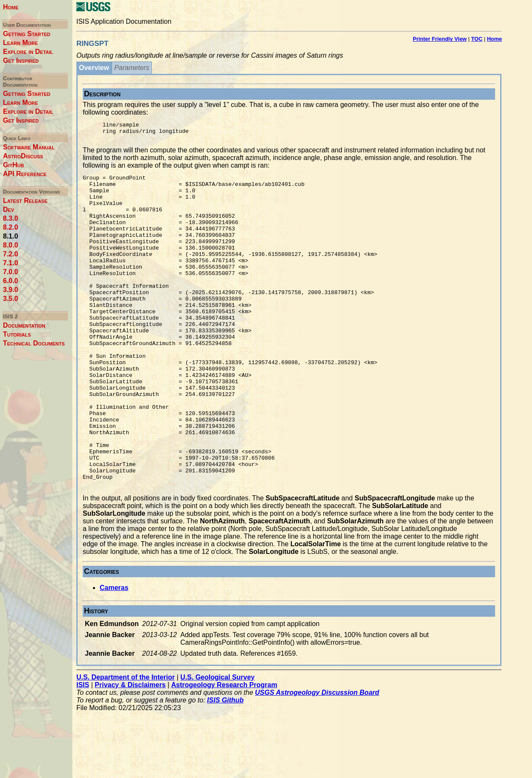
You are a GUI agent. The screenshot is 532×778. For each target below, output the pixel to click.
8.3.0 (11, 218)
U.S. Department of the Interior (126, 743)
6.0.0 (11, 281)
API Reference (25, 174)
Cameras (114, 654)
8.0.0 (11, 245)
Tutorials (17, 334)
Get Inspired (21, 60)
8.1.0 (11, 236)
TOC (477, 39)
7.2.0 (11, 254)
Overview (94, 68)
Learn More (21, 43)
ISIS (83, 751)
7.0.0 (11, 272)
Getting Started (27, 34)
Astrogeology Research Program (224, 751)
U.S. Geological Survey (217, 743)
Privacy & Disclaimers (130, 751)
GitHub (14, 165)
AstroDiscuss (23, 156)
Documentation (24, 325)
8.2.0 (11, 227)
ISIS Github (225, 766)
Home (11, 7)
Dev (8, 209)
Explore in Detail (28, 52)
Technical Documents (34, 343)
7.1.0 (11, 263)
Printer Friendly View (440, 39)
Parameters (132, 68)
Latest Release (25, 201)
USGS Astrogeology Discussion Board (317, 759)
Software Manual (29, 147)
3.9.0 (11, 290)
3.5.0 (11, 299)
